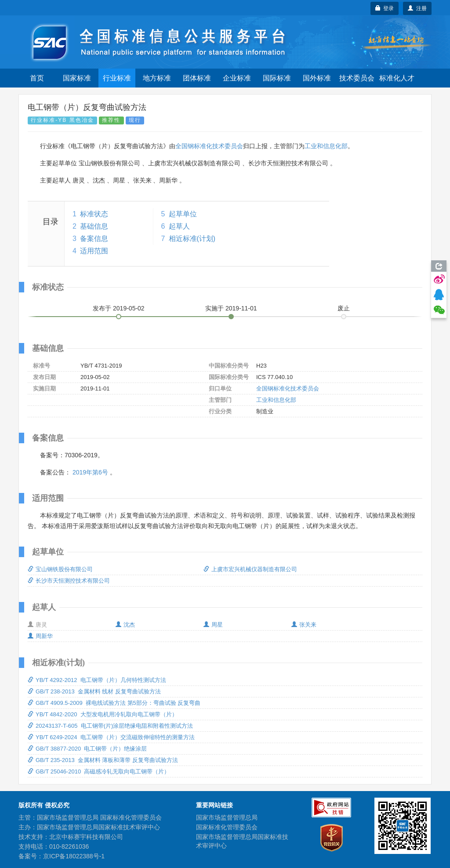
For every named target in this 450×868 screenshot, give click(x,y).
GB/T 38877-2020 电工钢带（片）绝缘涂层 (87, 749)
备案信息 (94, 239)
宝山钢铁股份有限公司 (60, 569)
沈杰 (125, 625)
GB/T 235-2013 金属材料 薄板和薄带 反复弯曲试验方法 (103, 760)
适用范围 (94, 251)
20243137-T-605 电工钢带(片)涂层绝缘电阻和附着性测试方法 (110, 726)
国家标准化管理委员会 (227, 827)
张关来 (304, 625)
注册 (417, 8)
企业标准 (237, 78)
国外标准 (317, 78)
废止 (344, 308)
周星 (213, 625)
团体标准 (197, 78)
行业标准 (117, 78)
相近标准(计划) (192, 239)
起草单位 (183, 214)
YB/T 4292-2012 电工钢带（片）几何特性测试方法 (97, 680)
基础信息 (94, 226)
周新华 (40, 636)
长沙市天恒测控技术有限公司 (69, 581)
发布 (119, 308)
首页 (37, 78)
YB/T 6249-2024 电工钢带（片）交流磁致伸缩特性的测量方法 (111, 737)
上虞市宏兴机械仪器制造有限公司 (250, 569)
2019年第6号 (90, 472)
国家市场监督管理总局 (227, 817)
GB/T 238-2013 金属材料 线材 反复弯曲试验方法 (94, 691)
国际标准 (277, 78)
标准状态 (94, 214)
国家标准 (77, 78)
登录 (385, 8)
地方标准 (157, 78)
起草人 (179, 226)
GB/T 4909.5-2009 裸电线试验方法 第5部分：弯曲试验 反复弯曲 (114, 703)
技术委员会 (357, 78)
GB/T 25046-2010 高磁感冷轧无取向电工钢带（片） (99, 771)
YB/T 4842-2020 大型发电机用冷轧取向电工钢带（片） (103, 714)
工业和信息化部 (326, 146)
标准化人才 (397, 78)
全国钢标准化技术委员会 (209, 146)
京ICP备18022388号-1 (74, 856)
